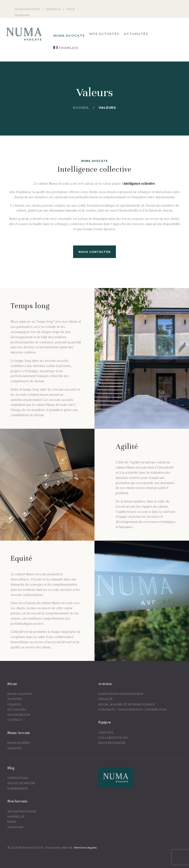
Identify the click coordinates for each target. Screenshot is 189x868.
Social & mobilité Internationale (126, 704)
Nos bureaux (19, 715)
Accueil (81, 107)
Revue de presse (21, 783)
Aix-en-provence (22, 811)
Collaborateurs (113, 738)
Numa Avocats (20, 694)
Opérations (18, 778)
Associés (106, 732)
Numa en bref (19, 743)
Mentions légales (85, 847)
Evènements (18, 788)
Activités (15, 699)
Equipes (14, 704)
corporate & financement (121, 694)
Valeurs (14, 748)
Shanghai (15, 827)
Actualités (17, 709)
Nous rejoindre (112, 743)
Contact (15, 720)
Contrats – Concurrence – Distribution (132, 709)
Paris (12, 822)
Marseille (16, 816)
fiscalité (106, 699)
